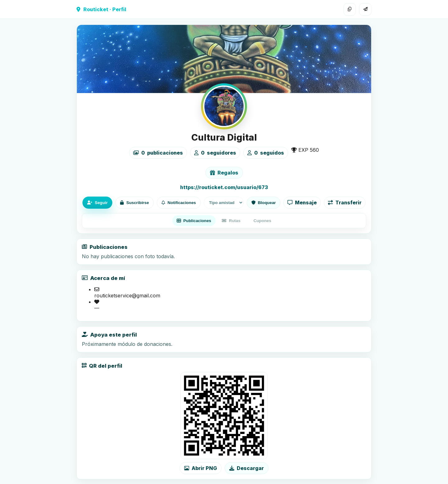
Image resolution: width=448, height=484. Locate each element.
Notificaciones (179, 203)
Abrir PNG (201, 468)
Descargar (247, 468)
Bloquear (264, 203)
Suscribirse (135, 203)
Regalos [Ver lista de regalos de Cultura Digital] (224, 173)
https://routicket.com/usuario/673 (224, 187)
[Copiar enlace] (350, 9)
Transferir (345, 202)
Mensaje (302, 202)
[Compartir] (365, 9)
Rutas (231, 221)
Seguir (97, 203)
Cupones (262, 221)
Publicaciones (194, 221)
